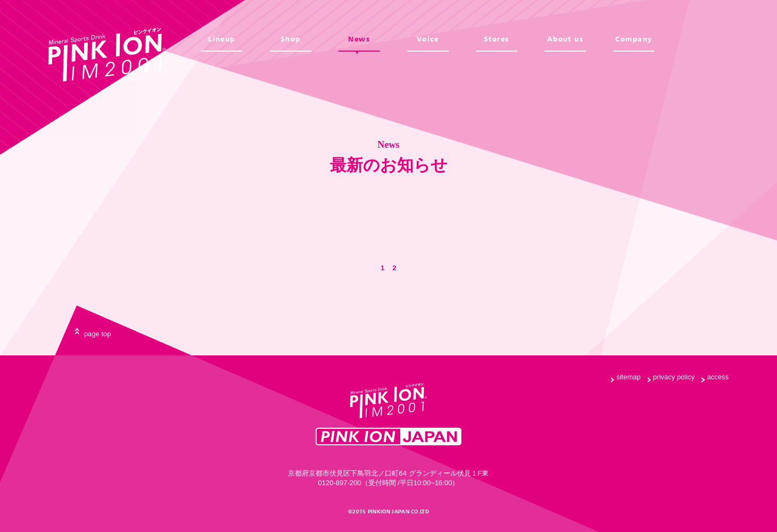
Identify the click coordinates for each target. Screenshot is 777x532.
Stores (497, 39)
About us (565, 39)
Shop (291, 39)
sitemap (629, 377)
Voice (428, 39)
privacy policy (674, 377)
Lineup (222, 39)
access (718, 377)
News (359, 39)
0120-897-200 (340, 483)
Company (634, 39)
